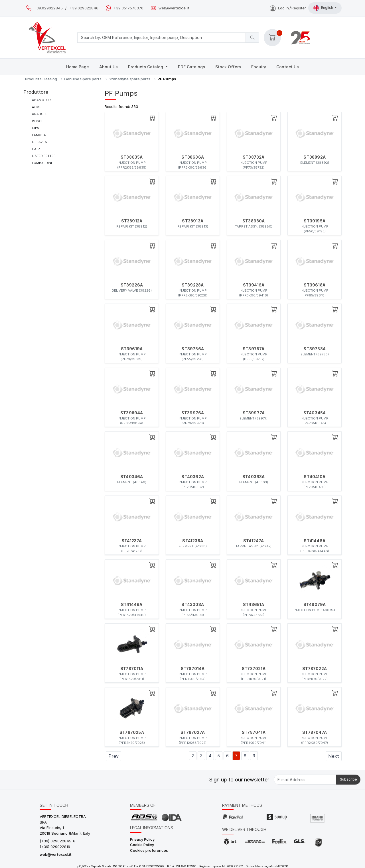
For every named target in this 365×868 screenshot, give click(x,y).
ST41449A (132, 605)
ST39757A (254, 349)
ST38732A (254, 157)
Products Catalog (146, 67)
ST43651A (254, 605)
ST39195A (315, 221)
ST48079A (315, 605)
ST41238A (193, 541)
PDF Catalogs (191, 67)
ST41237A (132, 541)
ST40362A (193, 477)
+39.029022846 (84, 8)
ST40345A (315, 413)
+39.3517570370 (128, 8)
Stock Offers (228, 67)
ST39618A (315, 285)
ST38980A (254, 221)
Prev (113, 756)
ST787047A (315, 732)
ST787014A (193, 669)
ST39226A (132, 285)
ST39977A (254, 413)
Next (334, 756)
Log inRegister (288, 8)
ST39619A (132, 349)
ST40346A (132, 477)
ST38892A (315, 157)
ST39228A (193, 285)
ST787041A (254, 732)
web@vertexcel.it (174, 8)
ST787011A (132, 669)
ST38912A (132, 221)
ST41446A (315, 541)
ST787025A (132, 732)
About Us (109, 67)
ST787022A (315, 669)
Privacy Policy (142, 839)
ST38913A (193, 221)
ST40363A (254, 477)
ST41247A (254, 541)
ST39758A (315, 349)
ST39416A (254, 285)
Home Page (78, 67)
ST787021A (254, 669)
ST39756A (193, 349)
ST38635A (132, 157)
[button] (272, 38)
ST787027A (193, 732)
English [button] (324, 8)
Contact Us (288, 67)
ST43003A (193, 605)
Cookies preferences (149, 850)
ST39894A (132, 413)
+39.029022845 (48, 8)
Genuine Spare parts (83, 79)
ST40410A (315, 477)
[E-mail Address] (305, 780)
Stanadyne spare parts (129, 79)
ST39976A (193, 413)
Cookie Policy (142, 845)
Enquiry (259, 67)
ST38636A (193, 157)
